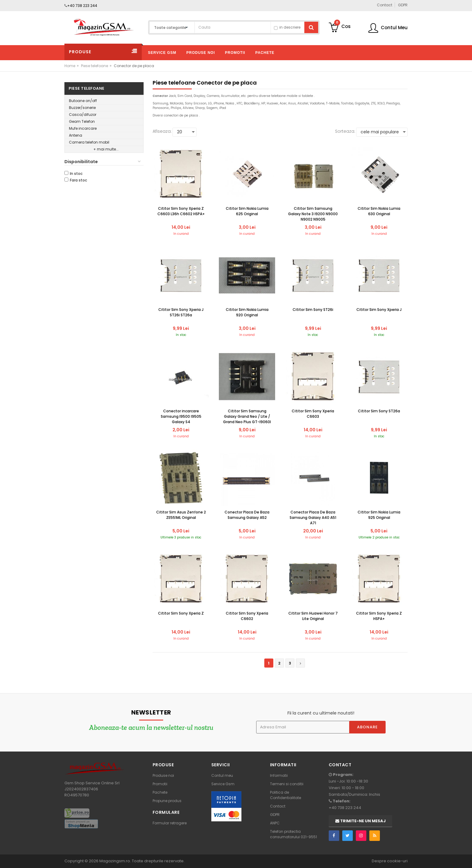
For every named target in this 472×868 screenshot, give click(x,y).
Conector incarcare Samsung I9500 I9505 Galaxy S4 (181, 416)
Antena (76, 135)
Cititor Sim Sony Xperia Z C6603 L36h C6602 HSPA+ (181, 211)
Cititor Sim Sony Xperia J (379, 310)
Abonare (367, 727)
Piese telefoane (95, 66)
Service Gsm (223, 784)
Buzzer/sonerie (82, 108)
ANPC (275, 823)
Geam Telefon (82, 121)
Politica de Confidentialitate (286, 795)
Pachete (160, 792)
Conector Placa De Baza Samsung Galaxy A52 (247, 515)
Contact (278, 806)
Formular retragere (170, 823)
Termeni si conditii (287, 784)
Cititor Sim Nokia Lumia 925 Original (379, 515)
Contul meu (222, 775)
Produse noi (163, 775)
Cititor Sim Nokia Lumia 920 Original (247, 312)
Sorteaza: (345, 131)
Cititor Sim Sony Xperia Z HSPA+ (379, 616)
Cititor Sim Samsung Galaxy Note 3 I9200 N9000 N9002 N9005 (313, 214)
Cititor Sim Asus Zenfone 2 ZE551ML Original (181, 515)
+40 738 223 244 (82, 6)
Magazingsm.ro (115, 861)
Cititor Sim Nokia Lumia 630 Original (379, 211)
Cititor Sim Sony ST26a (379, 411)
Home (70, 66)
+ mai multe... (106, 149)
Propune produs (167, 801)
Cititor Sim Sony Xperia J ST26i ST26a (181, 312)
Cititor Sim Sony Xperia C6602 (247, 616)
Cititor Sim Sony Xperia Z (181, 613)
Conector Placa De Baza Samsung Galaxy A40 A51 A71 (313, 518)
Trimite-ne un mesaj (360, 821)
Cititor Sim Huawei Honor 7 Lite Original (313, 616)
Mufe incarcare (83, 128)
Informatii (279, 775)
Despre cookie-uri (390, 861)
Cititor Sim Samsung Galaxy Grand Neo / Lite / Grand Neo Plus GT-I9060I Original (247, 417)
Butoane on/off (83, 101)
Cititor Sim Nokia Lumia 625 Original (247, 211)
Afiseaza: (162, 131)
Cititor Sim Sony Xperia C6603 (313, 414)
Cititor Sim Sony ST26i (313, 310)
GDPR (275, 815)
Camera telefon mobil (89, 142)
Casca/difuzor (83, 115)
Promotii (160, 784)
